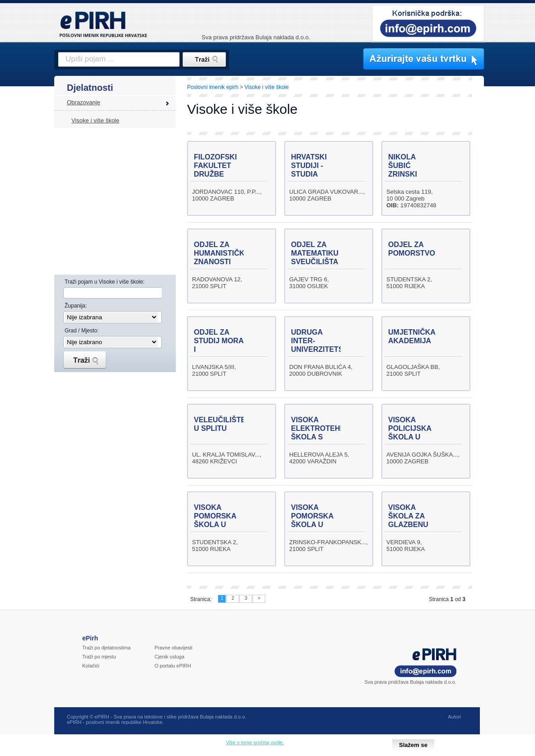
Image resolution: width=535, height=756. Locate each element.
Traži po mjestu (99, 657)
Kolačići (91, 666)
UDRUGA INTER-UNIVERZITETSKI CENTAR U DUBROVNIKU (321, 349)
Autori (454, 717)
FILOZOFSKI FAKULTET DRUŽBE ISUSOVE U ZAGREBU (215, 174)
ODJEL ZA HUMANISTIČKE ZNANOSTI (222, 253)
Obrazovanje (84, 102)
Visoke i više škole (95, 120)
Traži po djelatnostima (106, 648)
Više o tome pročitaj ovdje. (255, 742)
